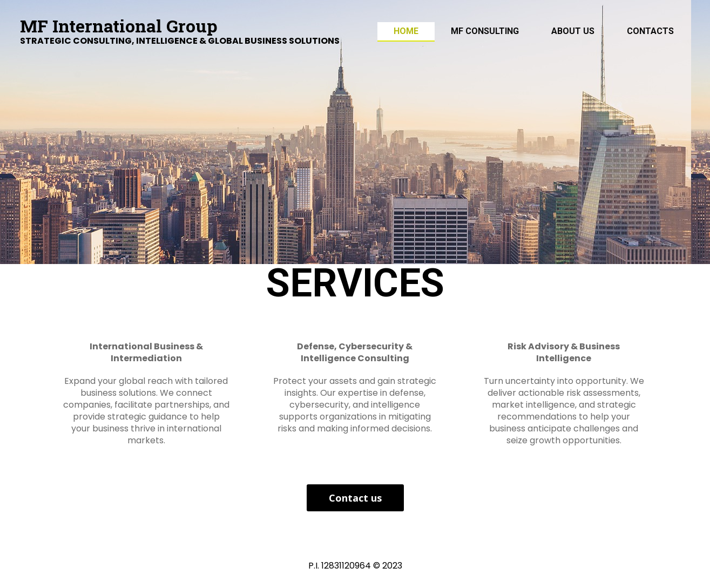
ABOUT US (573, 31)
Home (406, 31)
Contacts (650, 31)
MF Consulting (485, 31)
